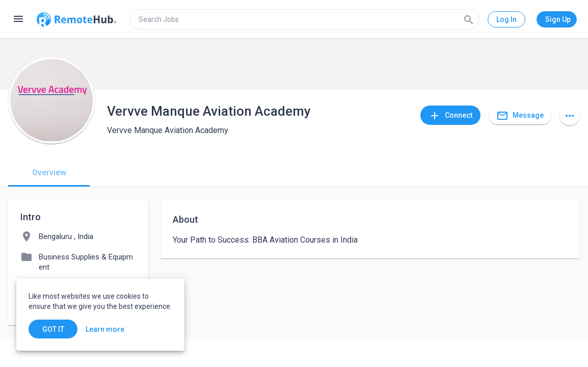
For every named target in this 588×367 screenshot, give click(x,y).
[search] (304, 19)
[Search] (469, 19)
